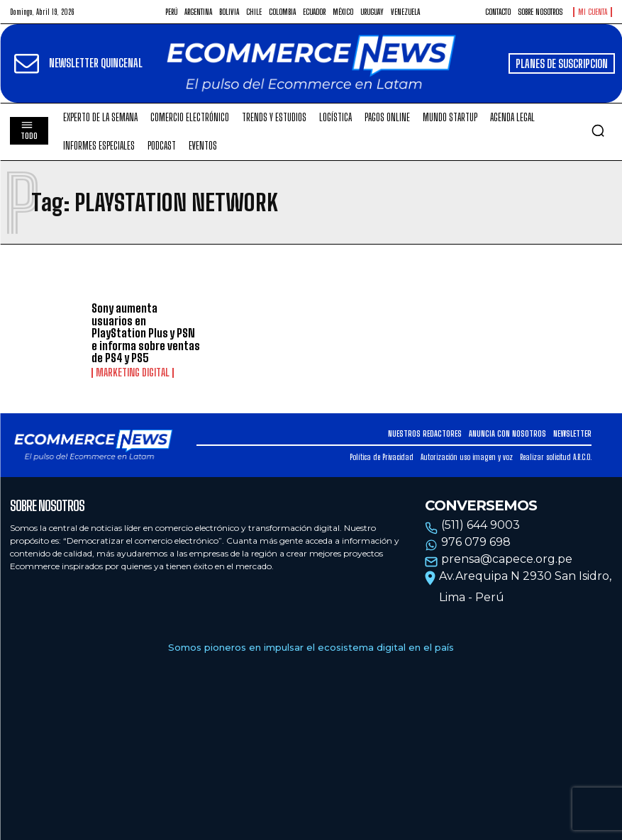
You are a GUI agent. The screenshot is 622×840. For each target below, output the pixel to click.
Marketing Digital (133, 373)
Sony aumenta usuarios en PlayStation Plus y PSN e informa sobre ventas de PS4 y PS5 (146, 333)
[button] (598, 130)
